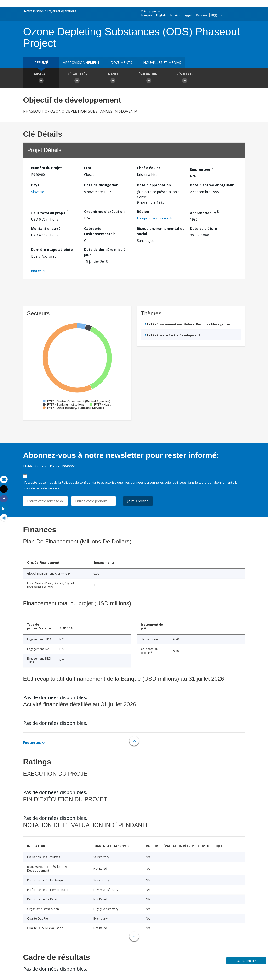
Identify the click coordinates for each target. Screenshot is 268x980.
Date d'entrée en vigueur (212, 185)
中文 (214, 15)
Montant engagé (46, 228)
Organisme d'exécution (104, 211)
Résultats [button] (185, 78)
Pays (35, 185)
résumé (41, 62)
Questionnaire (246, 961)
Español (175, 15)
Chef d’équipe (149, 168)
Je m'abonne (138, 501)
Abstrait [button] (41, 78)
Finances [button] (113, 78)
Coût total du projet (50, 212)
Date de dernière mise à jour (105, 252)
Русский (202, 15)
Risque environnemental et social (160, 231)
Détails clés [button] (77, 78)
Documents (121, 62)
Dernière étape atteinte (52, 250)
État (88, 168)
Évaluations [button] (149, 78)
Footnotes (32, 742)
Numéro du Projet (46, 168)
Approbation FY (204, 212)
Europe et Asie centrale (155, 218)
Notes (36, 271)
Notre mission (34, 11)
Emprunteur (202, 168)
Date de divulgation (101, 185)
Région (143, 211)
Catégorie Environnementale (100, 231)
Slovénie (38, 192)
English (161, 15)
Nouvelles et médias (162, 62)
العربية (188, 15)
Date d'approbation (154, 185)
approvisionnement (81, 62)
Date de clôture (203, 228)
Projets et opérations (62, 11)
